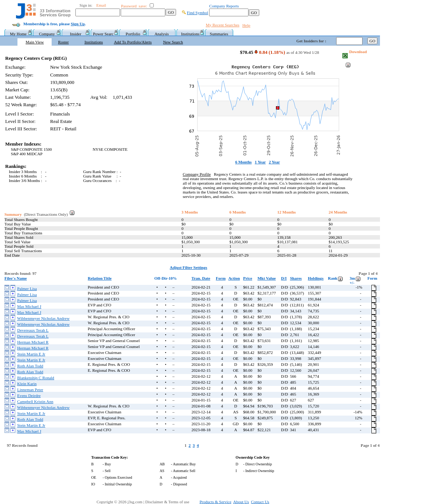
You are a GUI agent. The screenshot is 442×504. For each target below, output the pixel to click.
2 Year (274, 162)
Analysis (162, 34)
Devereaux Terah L (33, 330)
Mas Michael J (29, 306)
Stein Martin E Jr (31, 354)
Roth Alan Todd (30, 366)
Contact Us (260, 502)
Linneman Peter (30, 390)
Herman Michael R (33, 342)
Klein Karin (27, 384)
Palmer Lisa (27, 289)
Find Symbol (197, 13)
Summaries (219, 34)
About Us (241, 502)
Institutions (191, 34)
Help (246, 25)
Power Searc (104, 34)
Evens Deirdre (29, 396)
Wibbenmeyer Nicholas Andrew (43, 318)
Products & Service (215, 502)
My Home (18, 34)
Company (47, 34)
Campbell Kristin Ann (35, 401)
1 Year (260, 162)
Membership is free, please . (55, 24)
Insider (76, 34)
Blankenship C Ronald (36, 378)
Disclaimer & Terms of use (171, 502)
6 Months (243, 162)
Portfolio (133, 34)
